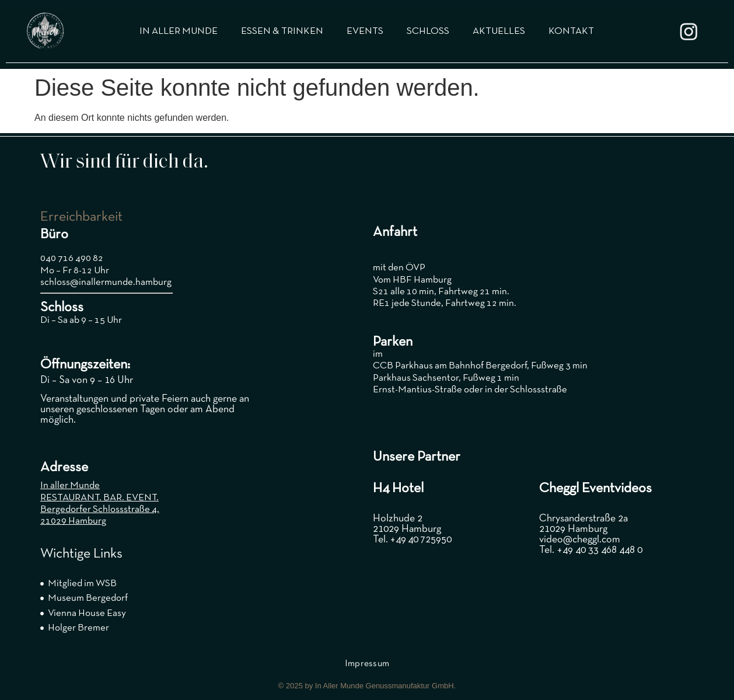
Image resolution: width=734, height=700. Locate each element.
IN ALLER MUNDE (179, 31)
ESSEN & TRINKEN (282, 31)
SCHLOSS (428, 31)
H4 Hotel (398, 489)
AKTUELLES (499, 31)
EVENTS (365, 31)
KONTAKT (571, 31)
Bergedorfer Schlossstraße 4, (100, 509)
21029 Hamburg (73, 521)
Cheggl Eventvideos (595, 489)
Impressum (367, 664)
